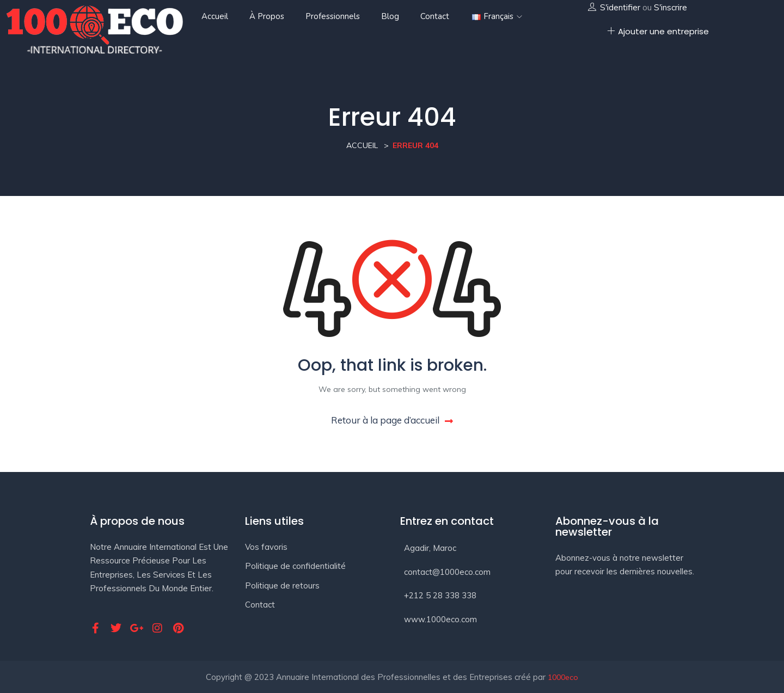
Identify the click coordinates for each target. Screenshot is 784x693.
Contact (435, 16)
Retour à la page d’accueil (392, 420)
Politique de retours (282, 585)
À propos (267, 16)
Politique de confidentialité (295, 566)
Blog (390, 16)
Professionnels (333, 16)
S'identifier (620, 7)
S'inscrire (670, 7)
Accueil (215, 16)
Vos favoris (266, 547)
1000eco (563, 677)
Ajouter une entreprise (658, 31)
